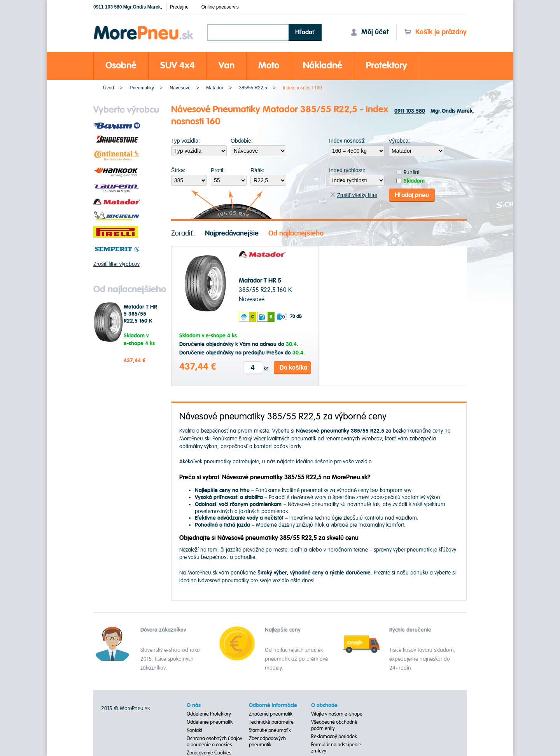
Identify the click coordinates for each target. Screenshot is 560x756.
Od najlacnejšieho (296, 233)
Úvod (108, 88)
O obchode (324, 705)
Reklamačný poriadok (334, 737)
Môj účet (369, 32)
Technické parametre (271, 722)
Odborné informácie (273, 705)
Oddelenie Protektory (209, 714)
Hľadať (305, 32)
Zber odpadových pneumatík (267, 742)
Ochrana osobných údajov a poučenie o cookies (214, 742)
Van (227, 65)
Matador (215, 88)
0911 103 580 (108, 7)
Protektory (387, 65)
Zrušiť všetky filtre (354, 195)
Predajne (179, 7)
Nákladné (323, 65)
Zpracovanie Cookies (209, 753)
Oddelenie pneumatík (210, 722)
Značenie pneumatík (271, 714)
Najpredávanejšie (232, 233)
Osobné (121, 65)
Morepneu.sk (144, 27)
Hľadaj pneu (412, 195)
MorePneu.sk (194, 439)
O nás (194, 705)
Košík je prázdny (435, 32)
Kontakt (194, 730)
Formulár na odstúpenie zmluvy (336, 748)
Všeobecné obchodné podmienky (334, 725)
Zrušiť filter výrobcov (116, 264)
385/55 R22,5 (253, 88)
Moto (269, 65)
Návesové (180, 88)
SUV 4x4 (178, 65)
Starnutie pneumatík (270, 730)
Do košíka (293, 368)
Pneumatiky (142, 88)
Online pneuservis (220, 7)
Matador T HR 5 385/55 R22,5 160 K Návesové (140, 318)
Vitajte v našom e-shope (337, 714)
